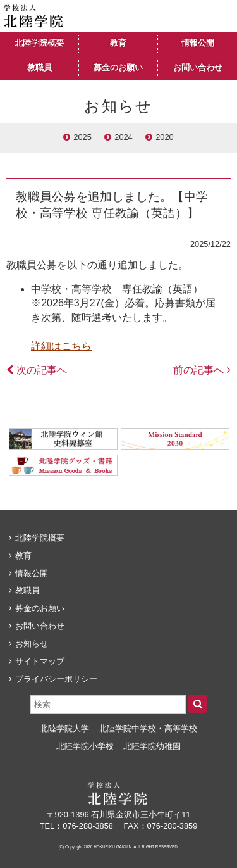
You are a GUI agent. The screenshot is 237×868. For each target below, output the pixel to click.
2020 (164, 137)
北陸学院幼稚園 (152, 746)
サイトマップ (40, 661)
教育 (118, 43)
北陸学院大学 (64, 728)
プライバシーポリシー (56, 679)
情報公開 (198, 43)
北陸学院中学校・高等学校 (148, 728)
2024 (123, 137)
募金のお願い (118, 68)
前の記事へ (198, 370)
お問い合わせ (198, 68)
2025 (82, 137)
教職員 (39, 68)
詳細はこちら (61, 346)
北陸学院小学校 (85, 746)
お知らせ (32, 644)
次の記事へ (42, 370)
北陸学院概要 (39, 43)
